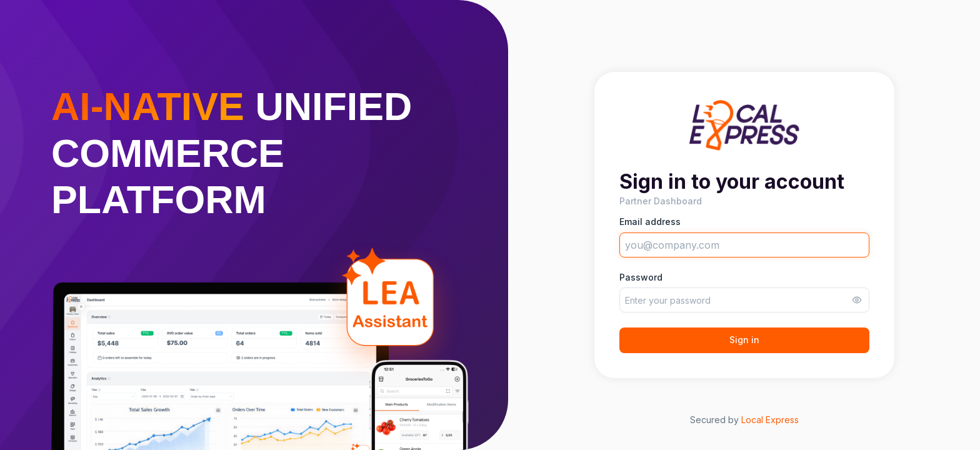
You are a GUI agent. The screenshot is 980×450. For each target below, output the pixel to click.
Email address (650, 222)
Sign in (744, 340)
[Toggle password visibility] (857, 300)
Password (641, 277)
